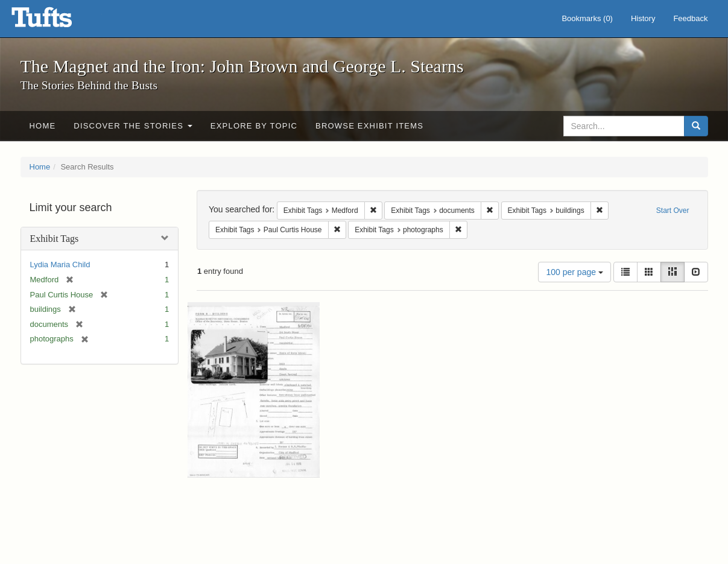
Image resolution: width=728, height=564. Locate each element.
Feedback (690, 18)
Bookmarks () (587, 18)
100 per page (574, 272)
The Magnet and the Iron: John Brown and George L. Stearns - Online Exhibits (57, 21)
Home (43, 126)
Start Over (673, 211)
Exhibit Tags (55, 239)
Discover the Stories (133, 126)
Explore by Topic (254, 126)
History (643, 18)
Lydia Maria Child (60, 265)
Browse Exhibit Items (369, 126)
